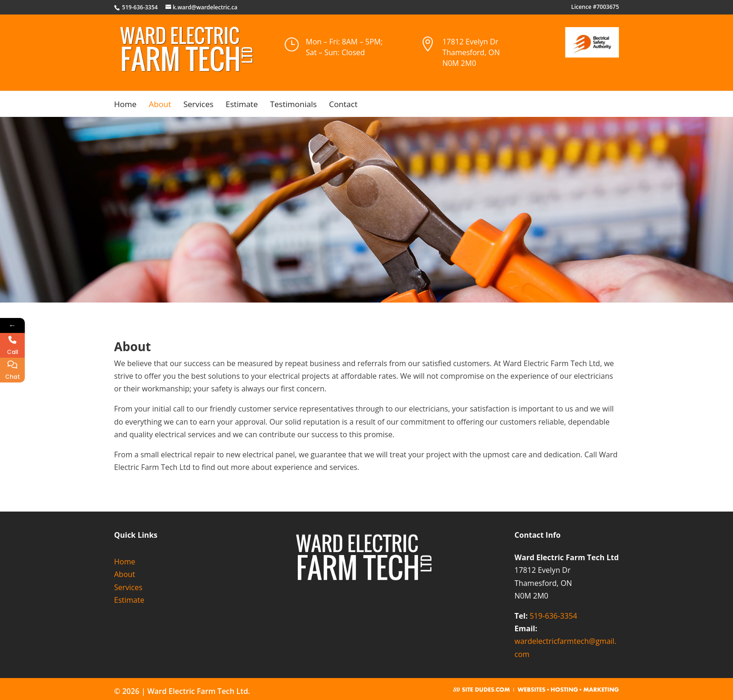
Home (125, 105)
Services (198, 105)
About (160, 105)
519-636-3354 (553, 616)
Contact (343, 105)
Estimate (242, 105)
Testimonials (294, 105)
